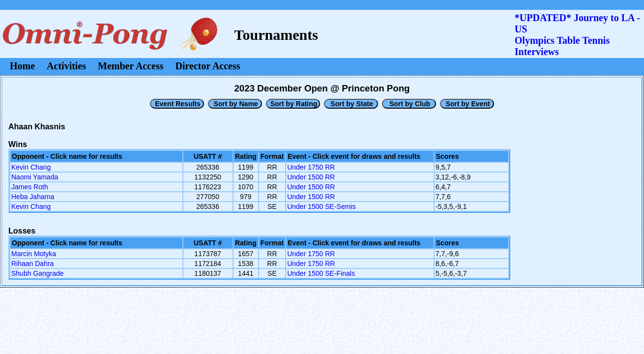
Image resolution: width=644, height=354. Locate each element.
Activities (66, 66)
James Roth (30, 187)
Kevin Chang (31, 167)
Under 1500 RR (311, 177)
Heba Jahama (33, 197)
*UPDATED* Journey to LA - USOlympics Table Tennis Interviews (577, 35)
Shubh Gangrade (38, 273)
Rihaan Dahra (32, 264)
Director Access (208, 66)
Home (22, 66)
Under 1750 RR (311, 167)
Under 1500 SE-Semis (321, 206)
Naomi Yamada (35, 177)
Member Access (131, 66)
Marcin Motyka (34, 254)
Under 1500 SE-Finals (321, 273)
